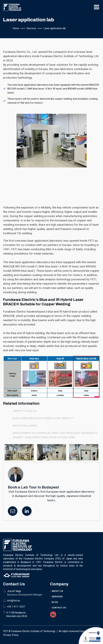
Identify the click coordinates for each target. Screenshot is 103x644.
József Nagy (25, 593)
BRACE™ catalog (25, 411)
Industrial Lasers (25, 426)
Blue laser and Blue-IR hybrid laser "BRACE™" (43, 418)
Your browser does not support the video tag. (52, 186)
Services (57, 597)
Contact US (59, 608)
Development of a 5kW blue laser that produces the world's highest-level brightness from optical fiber (55, 435)
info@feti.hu (14, 601)
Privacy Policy (11, 635)
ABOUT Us (57, 591)
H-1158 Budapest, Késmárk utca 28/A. (17, 614)
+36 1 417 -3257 (16, 607)
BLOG (55, 602)
